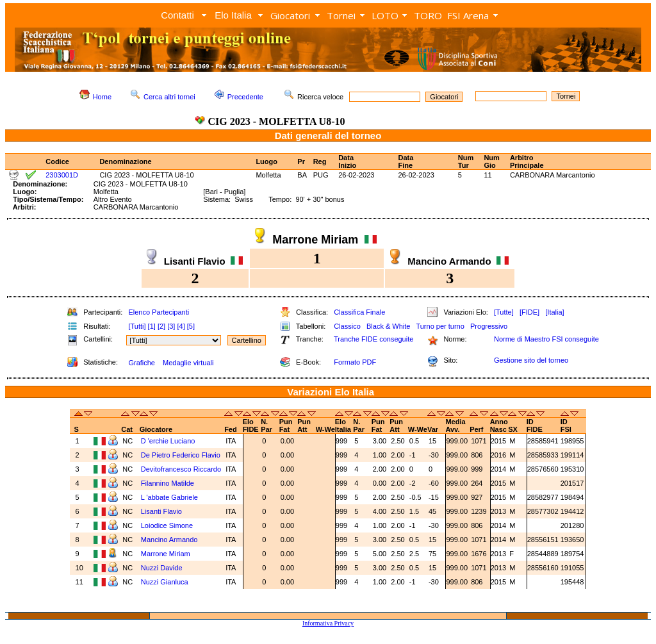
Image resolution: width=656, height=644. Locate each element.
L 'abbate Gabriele (169, 497)
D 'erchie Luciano (168, 441)
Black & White (388, 326)
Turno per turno (440, 326)
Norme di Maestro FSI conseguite (546, 339)
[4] (181, 326)
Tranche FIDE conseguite (373, 339)
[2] (161, 326)
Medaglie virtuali (188, 363)
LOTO (385, 15)
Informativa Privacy (328, 623)
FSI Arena (468, 15)
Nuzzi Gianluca (165, 582)
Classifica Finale (359, 312)
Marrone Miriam (166, 554)
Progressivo (489, 326)
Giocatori (290, 15)
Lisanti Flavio (161, 511)
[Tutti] (137, 326)
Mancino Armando (169, 540)
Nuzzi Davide (162, 568)
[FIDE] (529, 312)
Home (102, 97)
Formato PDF (355, 362)
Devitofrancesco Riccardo (181, 469)
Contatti (177, 15)
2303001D (62, 175)
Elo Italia (233, 15)
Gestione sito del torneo (531, 360)
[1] (152, 326)
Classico (347, 326)
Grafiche (142, 363)
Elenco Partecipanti (159, 312)
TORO (428, 15)
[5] (191, 326)
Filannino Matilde (168, 483)
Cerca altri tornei (169, 97)
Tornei (341, 15)
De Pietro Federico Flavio (181, 455)
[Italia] (554, 312)
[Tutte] (504, 312)
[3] (171, 326)
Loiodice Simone (167, 525)
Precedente (245, 97)
